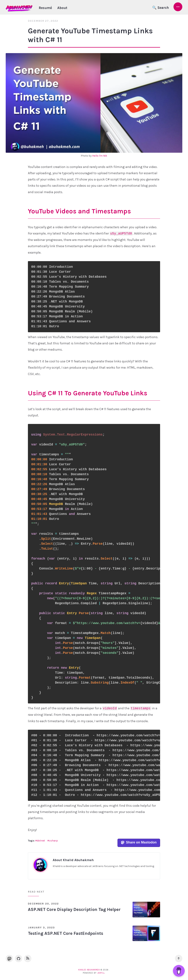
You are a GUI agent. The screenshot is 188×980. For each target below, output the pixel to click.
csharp (53, 841)
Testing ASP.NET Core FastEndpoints (66, 933)
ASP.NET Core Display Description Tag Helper (74, 909)
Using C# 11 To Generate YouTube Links (88, 393)
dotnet (41, 841)
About (62, 8)
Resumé (45, 8)
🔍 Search (161, 8)
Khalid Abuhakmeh (89, 970)
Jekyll (101, 973)
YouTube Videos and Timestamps (79, 211)
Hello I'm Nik (100, 156)
